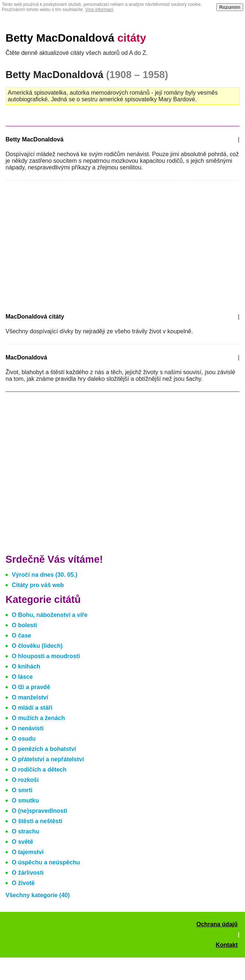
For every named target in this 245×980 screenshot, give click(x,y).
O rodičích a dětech (39, 770)
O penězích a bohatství (44, 749)
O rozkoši (25, 780)
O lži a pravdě (31, 687)
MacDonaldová (26, 357)
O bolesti (24, 625)
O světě (22, 842)
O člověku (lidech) (37, 646)
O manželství (30, 697)
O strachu (26, 831)
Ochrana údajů (217, 924)
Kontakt (227, 945)
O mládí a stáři (32, 708)
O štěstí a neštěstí (37, 821)
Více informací (99, 10)
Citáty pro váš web (38, 585)
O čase (21, 635)
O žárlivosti (28, 873)
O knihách (26, 666)
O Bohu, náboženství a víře (50, 615)
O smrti (22, 790)
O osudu (24, 739)
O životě (23, 883)
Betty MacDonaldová (76, 38)
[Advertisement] (67, 245)
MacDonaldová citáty (35, 317)
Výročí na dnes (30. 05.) (45, 575)
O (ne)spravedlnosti (39, 811)
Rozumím (230, 7)
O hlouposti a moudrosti (46, 656)
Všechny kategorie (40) (38, 895)
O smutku (25, 800)
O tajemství (28, 852)
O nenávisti (28, 728)
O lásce (22, 677)
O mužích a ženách (38, 718)
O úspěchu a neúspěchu (46, 862)
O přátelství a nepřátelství (48, 759)
